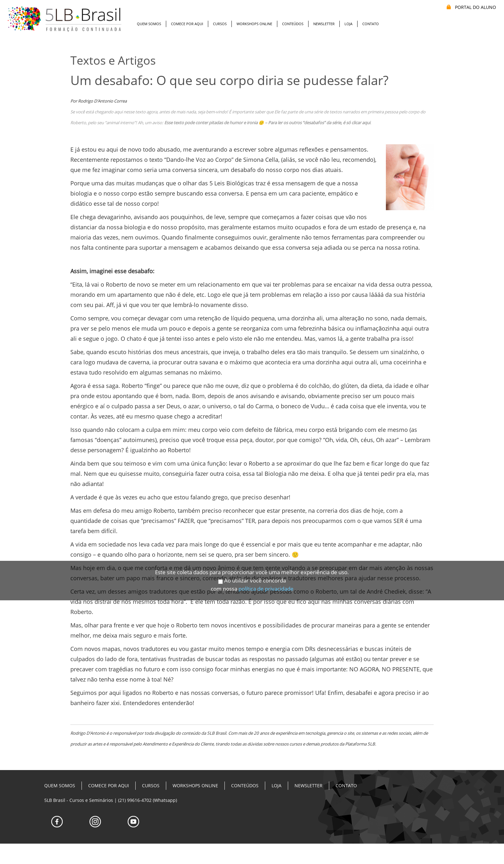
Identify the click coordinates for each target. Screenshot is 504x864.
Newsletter (324, 24)
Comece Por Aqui (187, 24)
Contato (371, 24)
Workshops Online (254, 24)
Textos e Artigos (113, 60)
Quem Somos (149, 24)
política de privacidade (266, 564)
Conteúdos (293, 24)
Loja (348, 24)
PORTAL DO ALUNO (471, 7)
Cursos (220, 24)
